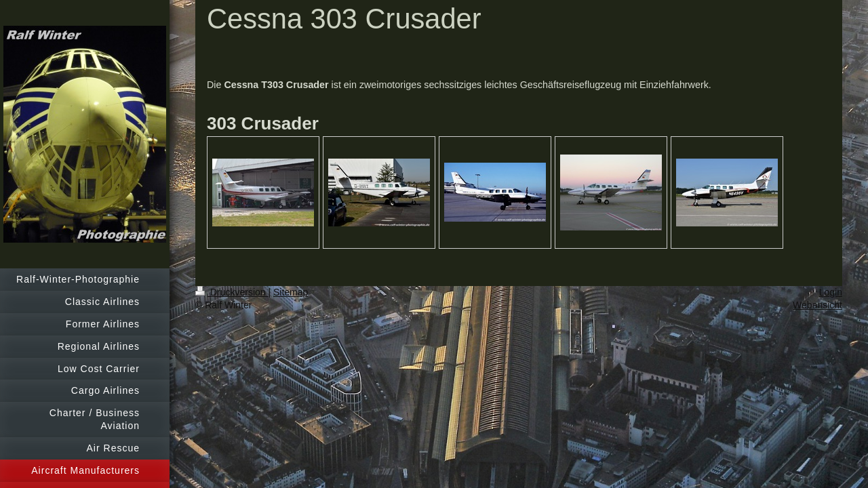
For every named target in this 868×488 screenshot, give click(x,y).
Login (831, 292)
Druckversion (232, 292)
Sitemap (291, 292)
